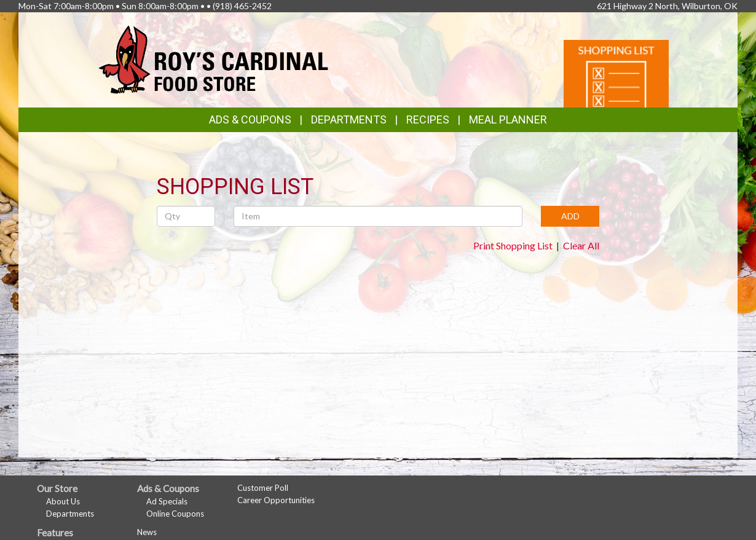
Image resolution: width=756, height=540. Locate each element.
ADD (570, 216)
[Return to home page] (214, 59)
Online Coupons (175, 514)
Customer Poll (263, 488)
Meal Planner (508, 119)
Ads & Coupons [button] (250, 119)
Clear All (581, 245)
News (147, 532)
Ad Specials (167, 501)
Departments (70, 514)
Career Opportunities (276, 500)
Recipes (428, 119)
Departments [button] (349, 119)
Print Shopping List (513, 245)
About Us (63, 501)
